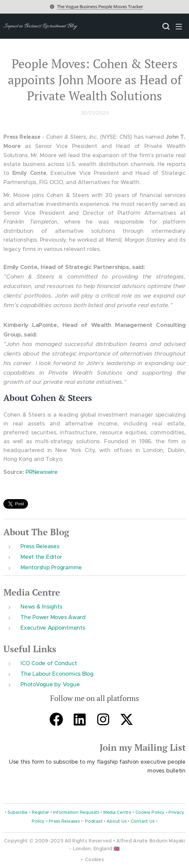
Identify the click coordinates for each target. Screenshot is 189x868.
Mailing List (159, 747)
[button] (165, 26)
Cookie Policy (150, 812)
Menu (179, 27)
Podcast (94, 821)
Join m (113, 747)
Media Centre (32, 592)
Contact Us (143, 821)
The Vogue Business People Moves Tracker (100, 6)
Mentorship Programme (51, 567)
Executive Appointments (53, 627)
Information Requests (76, 812)
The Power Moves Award (53, 617)
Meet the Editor (41, 557)
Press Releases (40, 546)
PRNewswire (42, 472)
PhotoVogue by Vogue (50, 684)
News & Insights (41, 606)
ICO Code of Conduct (49, 663)
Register (40, 812)
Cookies (94, 859)
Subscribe (18, 812)
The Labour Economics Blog (57, 673)
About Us (116, 821)
